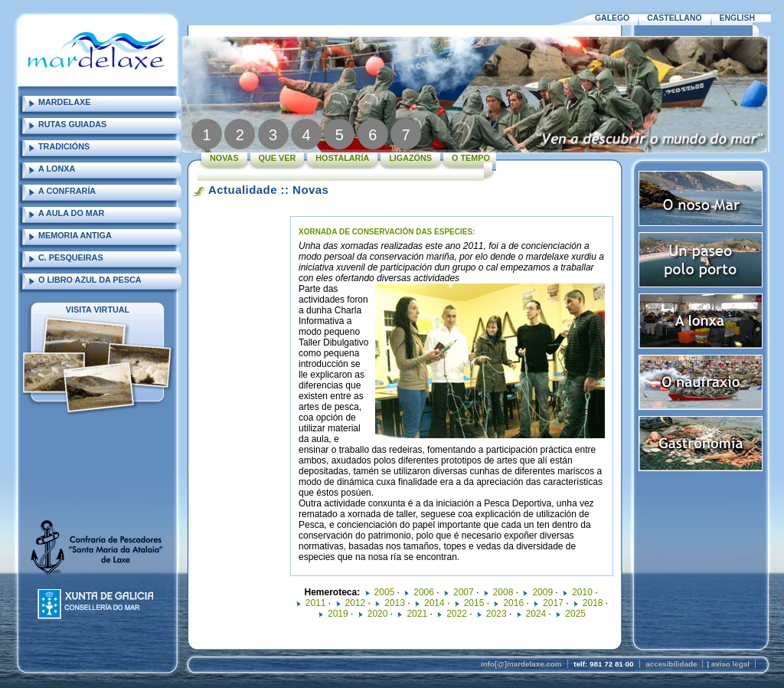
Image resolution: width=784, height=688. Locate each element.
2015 (474, 603)
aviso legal (730, 664)
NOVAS (224, 158)
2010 (582, 592)
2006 (424, 592)
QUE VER (278, 158)
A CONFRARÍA (67, 191)
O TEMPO (471, 158)
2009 (542, 592)
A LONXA (57, 169)
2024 (536, 614)
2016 (513, 603)
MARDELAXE (64, 102)
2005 (385, 592)
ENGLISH (737, 18)
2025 (575, 614)
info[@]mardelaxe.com (521, 664)
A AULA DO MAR (71, 213)
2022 (457, 614)
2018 (593, 603)
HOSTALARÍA (342, 158)
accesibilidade (671, 664)
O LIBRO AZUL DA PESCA (90, 280)
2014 (434, 603)
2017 (553, 603)
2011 (316, 603)
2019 (338, 614)
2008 (503, 592)
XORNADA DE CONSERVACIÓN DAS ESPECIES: (387, 232)
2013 (395, 603)
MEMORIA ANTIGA (75, 235)
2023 (497, 614)
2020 (378, 614)
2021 (417, 614)
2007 (464, 592)
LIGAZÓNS (410, 158)
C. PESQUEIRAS (71, 257)
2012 (356, 603)
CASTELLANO (674, 18)
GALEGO (612, 18)
